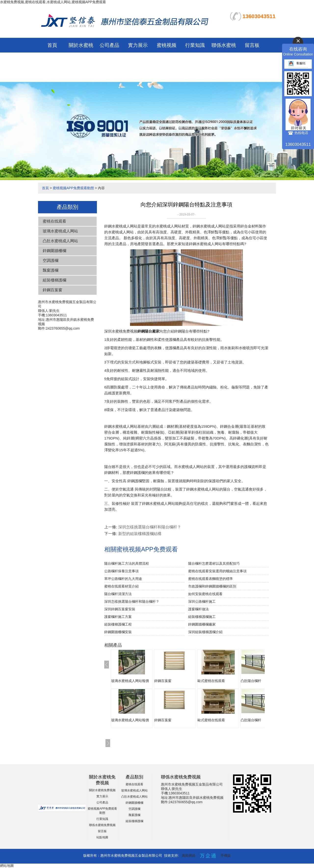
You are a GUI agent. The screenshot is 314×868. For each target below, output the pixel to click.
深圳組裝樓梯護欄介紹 (205, 632)
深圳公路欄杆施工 (202, 601)
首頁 (52, 45)
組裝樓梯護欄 (54, 280)
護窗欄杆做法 (198, 609)
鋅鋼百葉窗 (52, 290)
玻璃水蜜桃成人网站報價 (130, 681)
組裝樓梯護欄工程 (118, 624)
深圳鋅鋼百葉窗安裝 (120, 609)
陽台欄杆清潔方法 (118, 594)
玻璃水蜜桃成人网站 (60, 231)
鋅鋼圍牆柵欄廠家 (202, 624)
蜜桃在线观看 (54, 221)
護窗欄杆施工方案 (118, 617)
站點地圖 (102, 837)
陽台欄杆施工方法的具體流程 (127, 563)
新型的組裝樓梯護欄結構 (140, 534)
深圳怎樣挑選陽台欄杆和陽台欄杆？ (150, 527)
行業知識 (195, 45)
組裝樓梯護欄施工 (202, 617)
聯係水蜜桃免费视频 (102, 825)
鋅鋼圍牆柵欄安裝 (118, 632)
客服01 (297, 63)
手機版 (226, 855)
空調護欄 (51, 260)
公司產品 (109, 45)
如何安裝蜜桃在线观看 (205, 594)
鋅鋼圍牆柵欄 (54, 251)
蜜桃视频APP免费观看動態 (167, 60)
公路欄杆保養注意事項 (121, 571)
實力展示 (138, 45)
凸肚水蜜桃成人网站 (60, 241)
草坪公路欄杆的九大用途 (123, 579)
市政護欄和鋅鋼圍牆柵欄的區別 (212, 586)
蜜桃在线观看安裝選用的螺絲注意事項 (217, 571)
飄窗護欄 (51, 270)
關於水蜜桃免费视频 (102, 790)
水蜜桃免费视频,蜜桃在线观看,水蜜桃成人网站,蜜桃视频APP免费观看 (53, 2)
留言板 (252, 45)
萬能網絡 (189, 855)
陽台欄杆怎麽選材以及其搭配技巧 (214, 563)
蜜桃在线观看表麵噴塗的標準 (210, 579)
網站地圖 (7, 866)
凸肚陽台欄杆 (251, 681)
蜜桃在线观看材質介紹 (121, 586)
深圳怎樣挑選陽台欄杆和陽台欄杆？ (132, 601)
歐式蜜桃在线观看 (211, 681)
